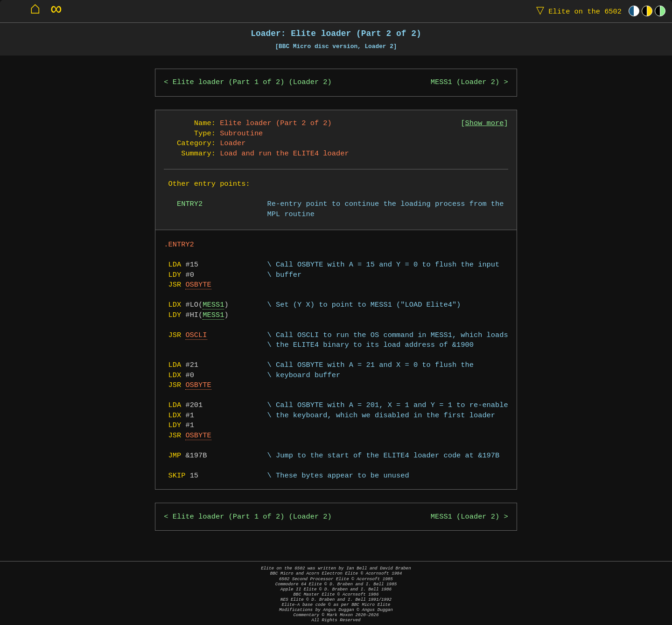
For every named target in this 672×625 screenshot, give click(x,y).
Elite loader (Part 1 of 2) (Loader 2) (252, 82)
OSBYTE (198, 285)
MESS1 (213, 305)
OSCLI (196, 335)
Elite (577, 11)
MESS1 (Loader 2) (465, 82)
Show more (485, 123)
